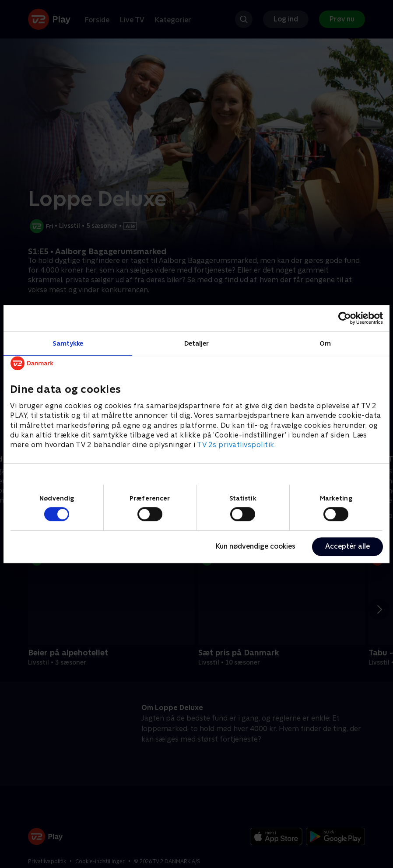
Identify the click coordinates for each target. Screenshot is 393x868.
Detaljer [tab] (197, 343)
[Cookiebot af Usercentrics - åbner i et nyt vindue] (345, 318)
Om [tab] (325, 343)
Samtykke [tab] (68, 343)
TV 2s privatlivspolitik (236, 445)
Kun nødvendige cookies (256, 546)
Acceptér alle (347, 546)
